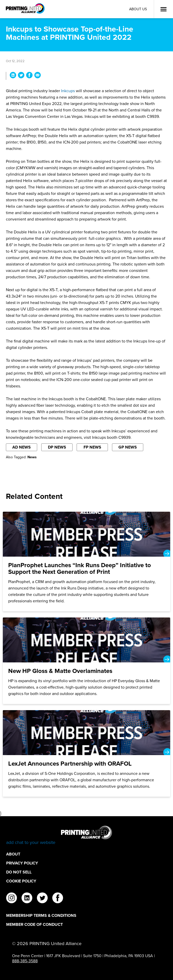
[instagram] (12, 899)
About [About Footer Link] (13, 854)
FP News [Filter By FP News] (92, 447)
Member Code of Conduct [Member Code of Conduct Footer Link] (34, 924)
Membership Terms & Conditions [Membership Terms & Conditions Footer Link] (41, 915)
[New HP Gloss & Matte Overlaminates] (86, 661)
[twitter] (42, 899)
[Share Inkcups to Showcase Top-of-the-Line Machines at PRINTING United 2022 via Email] (38, 76)
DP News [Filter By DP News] (57, 447)
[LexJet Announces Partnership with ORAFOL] (86, 753)
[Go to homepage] (86, 836)
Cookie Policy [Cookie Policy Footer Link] (21, 881)
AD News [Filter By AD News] (22, 447)
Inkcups (68, 91)
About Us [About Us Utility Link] (138, 9)
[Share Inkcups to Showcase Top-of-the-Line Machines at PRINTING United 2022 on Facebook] (29, 76)
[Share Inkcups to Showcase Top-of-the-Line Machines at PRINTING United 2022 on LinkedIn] (13, 76)
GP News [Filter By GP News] (128, 447)
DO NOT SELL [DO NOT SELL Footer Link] (19, 872)
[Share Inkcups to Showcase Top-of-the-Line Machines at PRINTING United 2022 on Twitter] (21, 76)
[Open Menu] (164, 9)
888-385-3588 (25, 961)
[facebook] (58, 899)
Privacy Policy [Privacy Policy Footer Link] (22, 863)
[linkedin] (27, 899)
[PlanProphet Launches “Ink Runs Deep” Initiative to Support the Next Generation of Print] (86, 562)
